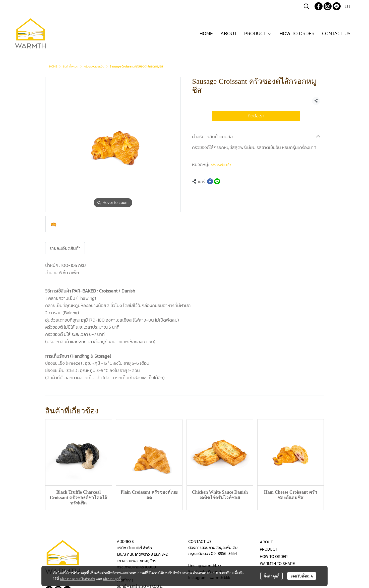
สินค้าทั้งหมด (71, 66)
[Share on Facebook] (210, 181)
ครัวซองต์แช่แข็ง (94, 66)
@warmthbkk (210, 565)
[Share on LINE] (217, 181)
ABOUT (266, 542)
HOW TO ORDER (274, 556)
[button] (306, 6)
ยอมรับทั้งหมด (302, 576)
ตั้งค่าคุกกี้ (271, 576)
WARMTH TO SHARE (277, 563)
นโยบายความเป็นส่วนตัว (77, 579)
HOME (53, 66)
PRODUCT (269, 549)
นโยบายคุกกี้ (112, 579)
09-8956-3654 (224, 553)
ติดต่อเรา (256, 116)
